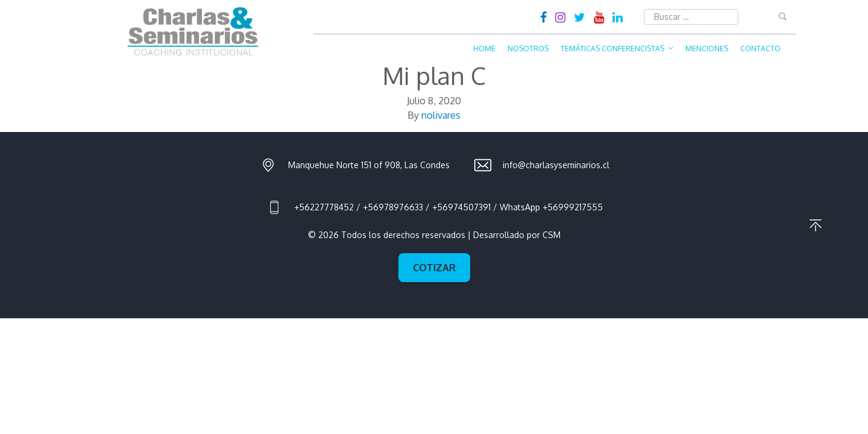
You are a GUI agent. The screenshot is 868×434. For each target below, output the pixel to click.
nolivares (441, 115)
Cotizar (434, 268)
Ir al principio (816, 225)
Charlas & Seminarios (193, 31)
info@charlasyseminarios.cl (556, 165)
